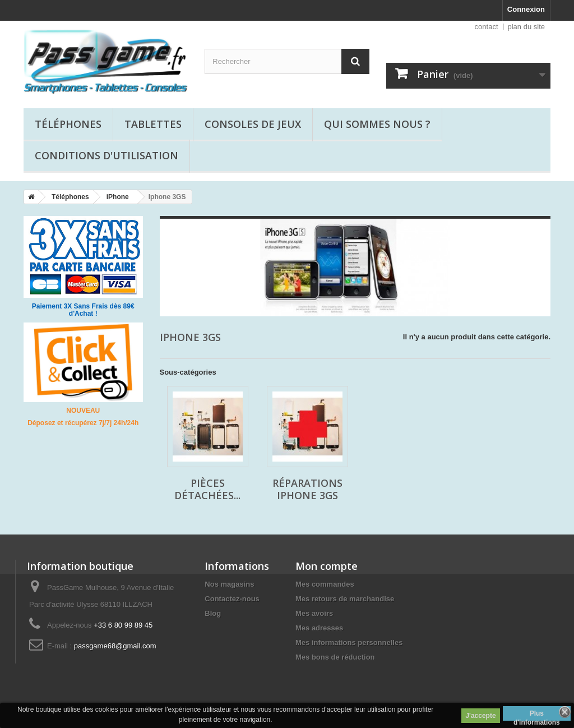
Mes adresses (319, 628)
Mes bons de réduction (335, 657)
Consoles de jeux (253, 124)
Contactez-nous (232, 599)
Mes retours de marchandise (345, 599)
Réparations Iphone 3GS (307, 489)
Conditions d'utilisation (107, 155)
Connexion (526, 9)
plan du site (527, 27)
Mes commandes (325, 584)
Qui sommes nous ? (377, 124)
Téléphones (68, 124)
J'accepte (480, 716)
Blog (213, 613)
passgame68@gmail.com (115, 646)
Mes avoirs (314, 613)
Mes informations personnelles (349, 642)
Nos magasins (229, 584)
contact (487, 27)
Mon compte (327, 566)
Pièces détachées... (207, 489)
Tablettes (153, 124)
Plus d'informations (537, 715)
